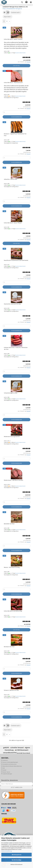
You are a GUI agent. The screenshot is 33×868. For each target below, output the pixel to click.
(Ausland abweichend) (20, 53)
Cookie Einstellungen (7, 774)
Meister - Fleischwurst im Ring (12, 567)
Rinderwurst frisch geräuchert (12, 436)
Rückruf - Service (6, 772)
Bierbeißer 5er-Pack (9, 524)
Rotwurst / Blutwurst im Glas (11, 690)
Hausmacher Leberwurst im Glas (12, 304)
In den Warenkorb (17, 117)
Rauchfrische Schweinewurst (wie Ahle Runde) (16, 260)
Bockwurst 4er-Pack (9, 647)
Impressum (5, 760)
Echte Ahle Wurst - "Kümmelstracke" (13, 83)
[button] (4, 12)
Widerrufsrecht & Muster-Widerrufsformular (12, 766)
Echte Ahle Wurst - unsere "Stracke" (13, 39)
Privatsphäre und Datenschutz (10, 764)
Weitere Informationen (16, 864)
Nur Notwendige (17, 860)
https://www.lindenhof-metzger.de (12, 9)
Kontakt (4, 770)
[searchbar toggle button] (22, 2)
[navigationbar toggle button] (31, 2)
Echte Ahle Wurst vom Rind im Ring (13, 611)
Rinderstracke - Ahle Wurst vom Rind (14, 480)
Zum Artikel (16, 66)
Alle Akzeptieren (17, 855)
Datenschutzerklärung (7, 851)
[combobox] (16, 12)
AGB (4, 768)
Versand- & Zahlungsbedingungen (10, 762)
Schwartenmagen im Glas (11, 393)
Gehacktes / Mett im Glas (11, 179)
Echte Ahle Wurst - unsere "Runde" (13, 223)
